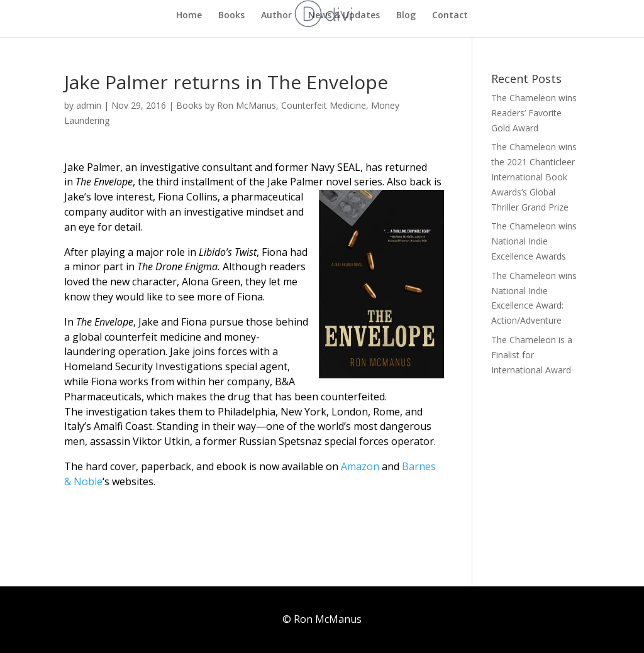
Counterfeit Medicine (324, 105)
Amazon (359, 466)
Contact (450, 16)
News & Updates (344, 16)
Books (231, 16)
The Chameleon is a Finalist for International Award (532, 355)
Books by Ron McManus (226, 105)
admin (89, 105)
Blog (406, 16)
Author (276, 16)
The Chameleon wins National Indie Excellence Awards (534, 241)
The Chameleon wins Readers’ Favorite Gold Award (534, 113)
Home (189, 16)
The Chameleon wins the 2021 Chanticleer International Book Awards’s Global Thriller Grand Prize (534, 177)
